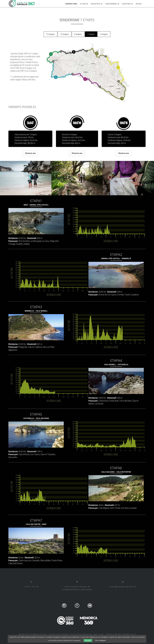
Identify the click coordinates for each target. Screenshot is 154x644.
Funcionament (111, 4)
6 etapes (104, 34)
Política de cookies (59, 634)
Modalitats (96, 4)
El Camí (83, 4)
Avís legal (99, 634)
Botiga (139, 4)
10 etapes (65, 34)
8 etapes (78, 34)
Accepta (88, 640)
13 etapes (50, 34)
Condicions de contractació (120, 634)
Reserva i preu (71, 4)
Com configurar (100, 640)
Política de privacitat (81, 634)
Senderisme (69, 20)
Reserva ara (30, 153)
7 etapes (91, 34)
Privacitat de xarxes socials (33, 634)
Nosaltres (126, 4)
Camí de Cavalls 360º (22, 4)
